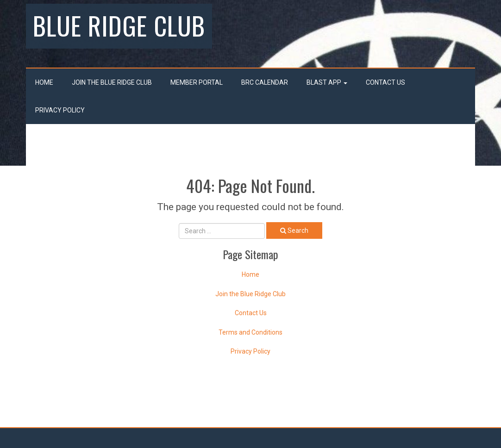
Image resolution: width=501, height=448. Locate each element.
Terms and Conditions (250, 332)
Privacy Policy (60, 110)
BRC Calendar (265, 82)
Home (44, 82)
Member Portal (197, 82)
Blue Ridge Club (119, 25)
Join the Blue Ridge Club (112, 82)
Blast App (327, 82)
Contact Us (385, 82)
